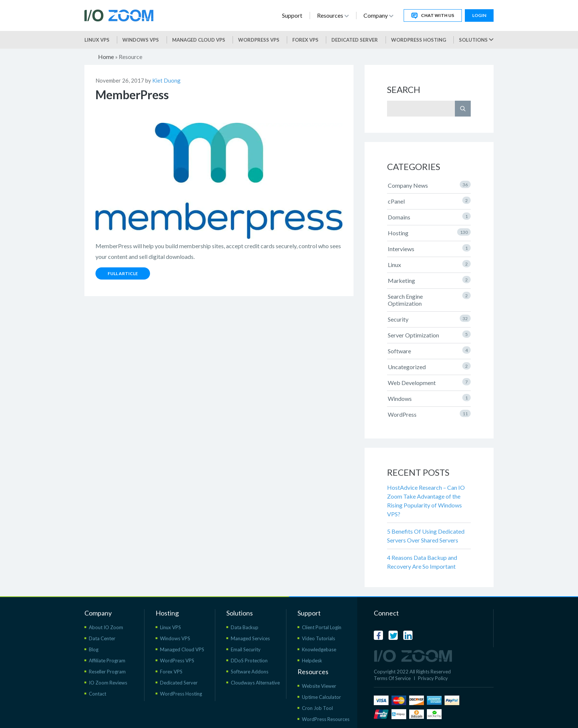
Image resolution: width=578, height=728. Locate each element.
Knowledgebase (319, 649)
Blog (94, 649)
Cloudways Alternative (255, 683)
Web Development (429, 382)
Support (292, 15)
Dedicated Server (355, 40)
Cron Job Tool (317, 708)
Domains (429, 216)
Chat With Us (433, 16)
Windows (429, 398)
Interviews (429, 248)
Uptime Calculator (321, 697)
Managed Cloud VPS (199, 40)
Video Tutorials (318, 638)
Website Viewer (319, 686)
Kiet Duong (166, 80)
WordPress (429, 414)
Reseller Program (107, 672)
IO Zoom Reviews (108, 683)
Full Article (123, 273)
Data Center (102, 638)
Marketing (429, 280)
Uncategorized (429, 366)
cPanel (429, 201)
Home (106, 57)
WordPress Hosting (419, 40)
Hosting (429, 232)
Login (479, 15)
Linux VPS (97, 40)
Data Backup (245, 627)
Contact (98, 694)
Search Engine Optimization (429, 299)
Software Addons (250, 672)
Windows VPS (141, 40)
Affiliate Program (107, 661)
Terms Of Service (392, 678)
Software (429, 350)
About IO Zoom (106, 627)
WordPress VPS (177, 661)
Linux (429, 264)
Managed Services (250, 638)
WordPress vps (259, 40)
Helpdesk (312, 661)
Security (429, 319)
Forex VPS (305, 40)
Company (378, 15)
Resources (333, 15)
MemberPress (132, 95)
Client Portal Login (322, 627)
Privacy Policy (433, 678)
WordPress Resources (326, 719)
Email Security (246, 649)
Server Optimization (429, 334)
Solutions (476, 40)
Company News (429, 185)
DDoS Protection (249, 661)
